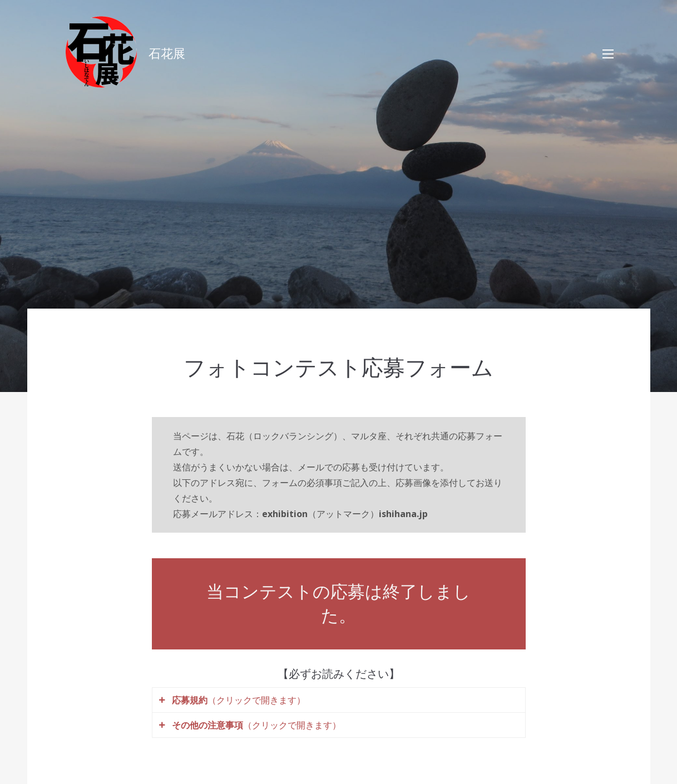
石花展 (167, 54)
